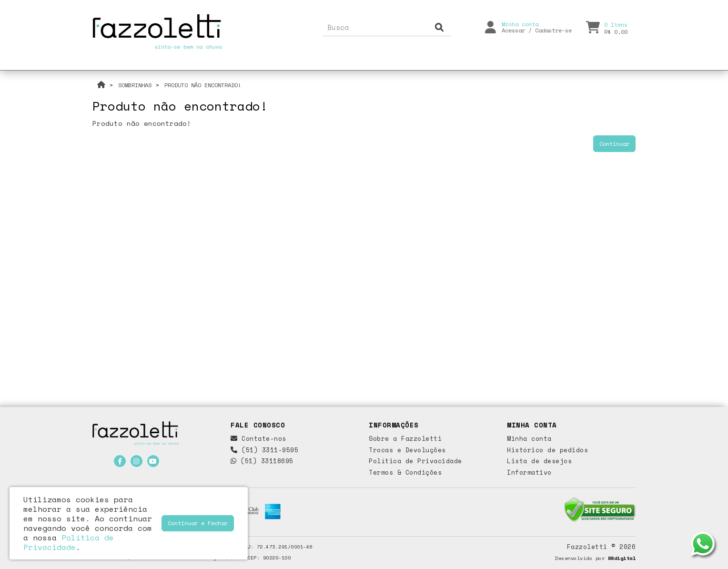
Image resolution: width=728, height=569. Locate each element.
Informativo (529, 472)
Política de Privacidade (415, 461)
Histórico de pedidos (547, 450)
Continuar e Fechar (198, 523)
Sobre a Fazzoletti (405, 438)
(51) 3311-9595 (264, 450)
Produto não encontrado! (203, 85)
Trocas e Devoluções (407, 450)
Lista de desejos (539, 461)
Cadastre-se (553, 28)
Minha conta (529, 438)
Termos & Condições (405, 472)
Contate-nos (258, 438)
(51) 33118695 (262, 461)
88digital (622, 558)
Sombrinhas (135, 85)
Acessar (513, 28)
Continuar (614, 144)
